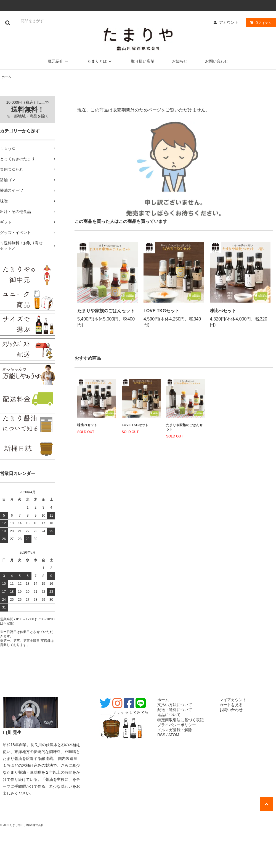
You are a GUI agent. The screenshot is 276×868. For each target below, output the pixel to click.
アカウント (229, 22)
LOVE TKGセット (161, 311)
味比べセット (223, 311)
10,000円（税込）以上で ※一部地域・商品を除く (28, 109)
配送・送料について (175, 710)
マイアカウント (233, 700)
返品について (169, 715)
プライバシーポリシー (177, 725)
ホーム (6, 77)
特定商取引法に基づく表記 (181, 720)
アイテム (259, 23)
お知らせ (180, 61)
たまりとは (100, 61)
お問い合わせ (217, 61)
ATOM (174, 735)
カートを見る (231, 705)
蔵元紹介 (59, 61)
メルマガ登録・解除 (175, 730)
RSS (161, 735)
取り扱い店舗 (143, 61)
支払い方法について (175, 705)
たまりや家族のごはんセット (106, 311)
